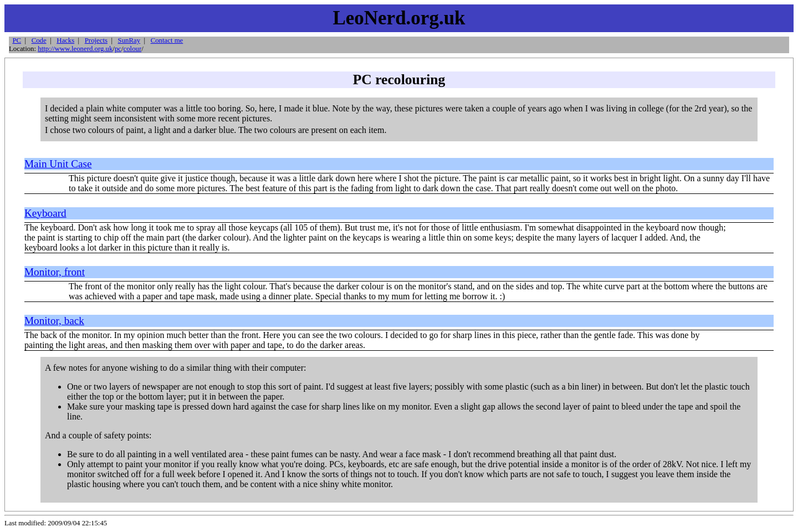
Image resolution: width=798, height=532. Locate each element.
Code (39, 40)
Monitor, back (54, 321)
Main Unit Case (58, 164)
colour (133, 49)
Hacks (65, 40)
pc (118, 49)
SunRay (129, 40)
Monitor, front (55, 272)
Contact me (167, 40)
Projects (96, 40)
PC (17, 40)
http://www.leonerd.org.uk (75, 49)
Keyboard (45, 213)
